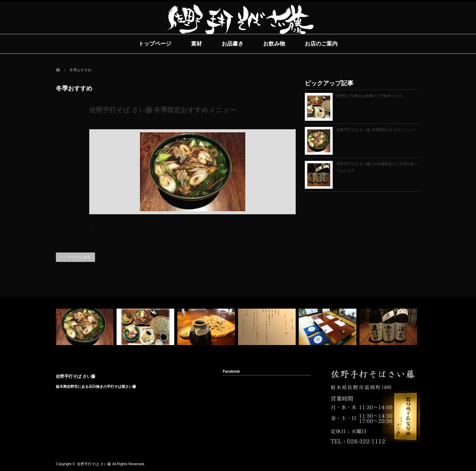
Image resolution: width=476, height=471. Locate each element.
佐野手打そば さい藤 (76, 376)
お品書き (233, 44)
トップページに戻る (75, 257)
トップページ (155, 44)
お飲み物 (274, 44)
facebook (407, 464)
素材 (196, 44)
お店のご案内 (321, 44)
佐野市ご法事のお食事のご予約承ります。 (371, 96)
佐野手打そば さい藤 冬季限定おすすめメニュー (163, 110)
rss (398, 464)
